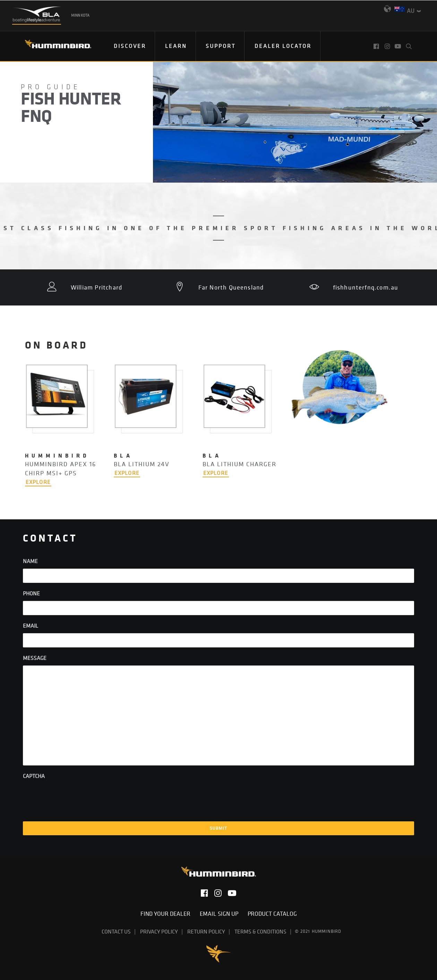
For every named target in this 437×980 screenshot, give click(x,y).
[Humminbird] (52, 46)
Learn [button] (176, 46)
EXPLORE (38, 482)
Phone (31, 593)
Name (30, 561)
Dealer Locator (283, 46)
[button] (377, 46)
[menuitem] (130, 46)
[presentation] (76, 797)
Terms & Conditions (260, 931)
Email (31, 626)
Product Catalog (272, 914)
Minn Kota (80, 15)
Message (35, 658)
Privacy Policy (159, 931)
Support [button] (221, 46)
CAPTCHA (34, 776)
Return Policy (206, 931)
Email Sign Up (221, 914)
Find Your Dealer (168, 914)
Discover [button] (130, 46)
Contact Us (116, 931)
